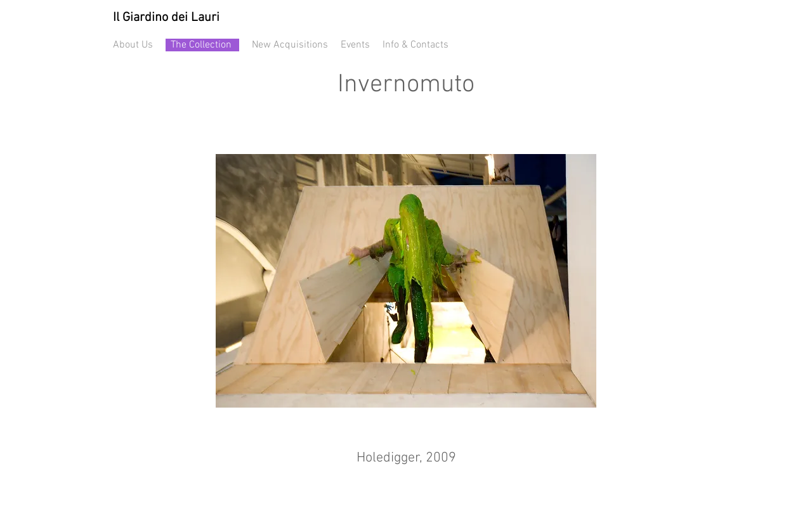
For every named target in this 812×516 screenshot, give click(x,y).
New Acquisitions (290, 45)
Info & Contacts (416, 45)
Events (355, 45)
